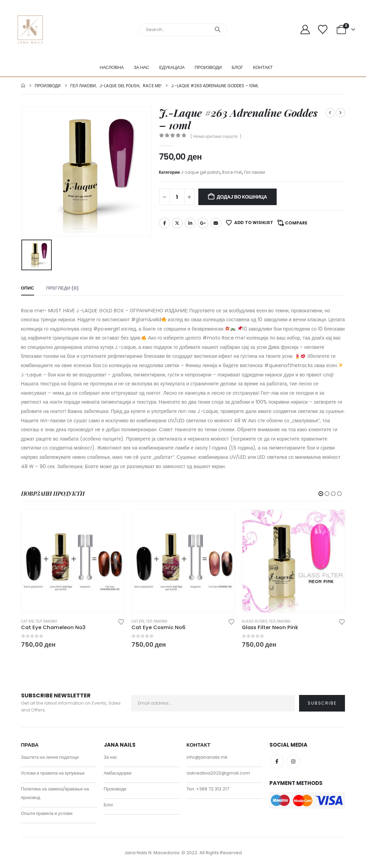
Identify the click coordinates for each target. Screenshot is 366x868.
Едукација (172, 67)
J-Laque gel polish (200, 172)
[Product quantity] (177, 197)
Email (216, 223)
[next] (340, 113)
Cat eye (27, 621)
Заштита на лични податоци (50, 757)
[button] (321, 494)
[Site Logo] (30, 29)
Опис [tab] (28, 288)
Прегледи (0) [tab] (62, 288)
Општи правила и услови (47, 813)
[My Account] (305, 29)
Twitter (177, 223)
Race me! (232, 172)
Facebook (165, 223)
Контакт (263, 67)
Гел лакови (254, 172)
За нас (142, 67)
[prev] (330, 113)
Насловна (112, 67)
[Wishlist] (323, 29)
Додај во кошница (242, 197)
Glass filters (255, 621)
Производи (208, 67)
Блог (238, 67)
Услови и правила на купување (53, 773)
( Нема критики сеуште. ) (216, 136)
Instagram (293, 761)
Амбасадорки (118, 773)
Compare (296, 223)
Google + (203, 223)
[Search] (218, 30)
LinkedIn (190, 223)
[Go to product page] (73, 561)
